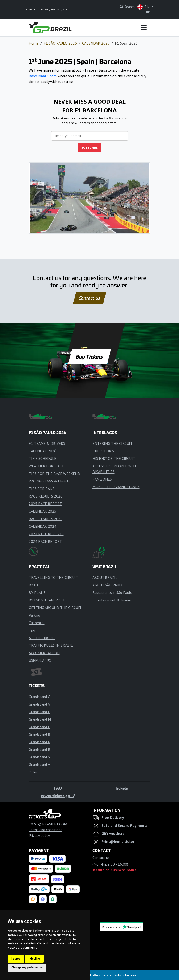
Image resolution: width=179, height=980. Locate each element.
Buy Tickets (89, 356)
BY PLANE (37, 592)
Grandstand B (40, 734)
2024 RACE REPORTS (46, 534)
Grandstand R (40, 749)
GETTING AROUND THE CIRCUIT (55, 608)
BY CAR (35, 585)
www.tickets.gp (58, 796)
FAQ (58, 788)
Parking (34, 615)
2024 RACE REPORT (45, 541)
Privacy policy (39, 835)
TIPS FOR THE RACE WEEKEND (54, 474)
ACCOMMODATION (44, 653)
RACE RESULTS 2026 (46, 496)
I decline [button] (34, 959)
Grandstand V (39, 764)
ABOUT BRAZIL (105, 577)
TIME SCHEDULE (43, 458)
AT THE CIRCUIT (42, 638)
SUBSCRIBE (89, 147)
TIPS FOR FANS (42, 489)
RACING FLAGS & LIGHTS (50, 481)
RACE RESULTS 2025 (46, 519)
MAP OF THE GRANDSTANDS (116, 487)
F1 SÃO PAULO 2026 (60, 43)
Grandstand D (40, 727)
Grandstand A (39, 704)
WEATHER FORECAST (46, 466)
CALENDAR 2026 (43, 451)
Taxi (32, 630)
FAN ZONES (102, 479)
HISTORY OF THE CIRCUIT (114, 458)
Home (34, 43)
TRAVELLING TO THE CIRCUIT (53, 577)
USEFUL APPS (40, 660)
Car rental (37, 623)
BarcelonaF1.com (43, 76)
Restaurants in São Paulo (112, 592)
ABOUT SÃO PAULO (108, 585)
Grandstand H (40, 712)
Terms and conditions (46, 830)
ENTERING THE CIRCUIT (112, 443)
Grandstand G (40, 697)
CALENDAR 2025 (96, 43)
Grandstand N (40, 742)
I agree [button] (16, 959)
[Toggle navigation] (144, 28)
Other (33, 772)
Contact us (90, 298)
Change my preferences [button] (27, 968)
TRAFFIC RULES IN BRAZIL (51, 645)
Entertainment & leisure (112, 600)
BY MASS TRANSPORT (47, 600)
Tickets (121, 788)
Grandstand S (39, 757)
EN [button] (144, 7)
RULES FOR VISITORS (110, 451)
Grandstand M (40, 719)
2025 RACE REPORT (45, 504)
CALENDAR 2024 (43, 526)
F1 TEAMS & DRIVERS (47, 443)
